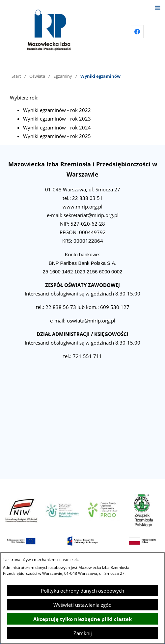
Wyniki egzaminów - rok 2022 (57, 110)
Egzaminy (63, 76)
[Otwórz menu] (158, 7)
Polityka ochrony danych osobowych (82, 591)
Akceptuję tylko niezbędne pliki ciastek (82, 619)
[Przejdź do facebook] (137, 32)
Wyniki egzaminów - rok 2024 (57, 127)
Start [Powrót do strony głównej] (16, 76)
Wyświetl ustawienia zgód (82, 605)
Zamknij (83, 633)
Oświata (37, 76)
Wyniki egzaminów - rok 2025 (57, 136)
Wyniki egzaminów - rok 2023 (57, 119)
